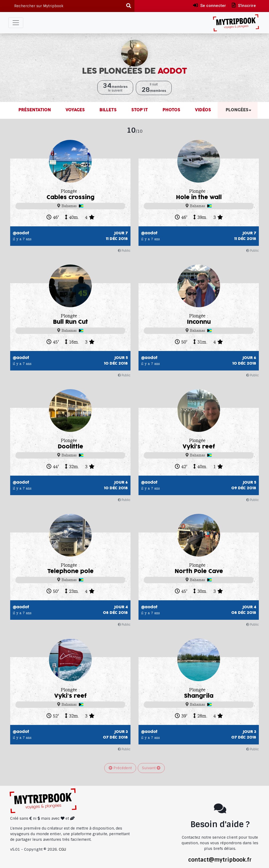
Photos (171, 110)
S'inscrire (244, 5)
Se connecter (210, 5)
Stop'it (139, 110)
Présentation (35, 110)
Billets (107, 110)
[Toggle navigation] (16, 23)
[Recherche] (129, 6)
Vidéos (202, 110)
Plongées (236, 110)
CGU (62, 849)
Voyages (74, 110)
